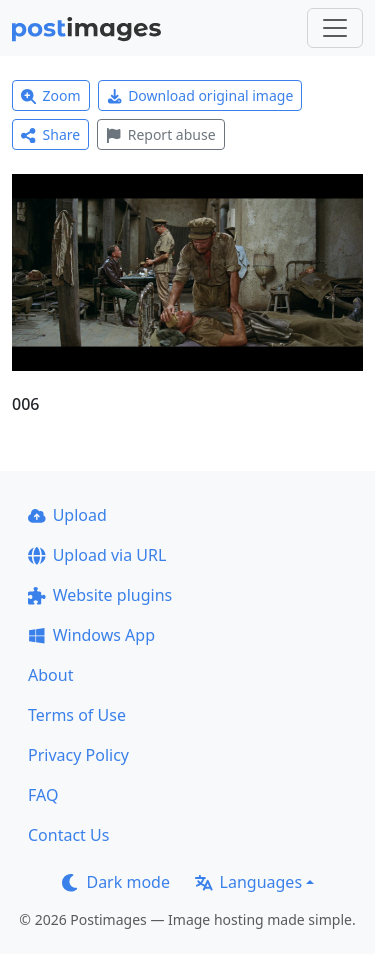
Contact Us (68, 835)
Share (50, 134)
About (50, 675)
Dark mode (116, 882)
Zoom (51, 95)
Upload (67, 515)
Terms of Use (77, 715)
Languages (248, 882)
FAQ (43, 795)
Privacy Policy (78, 755)
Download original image (200, 95)
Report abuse (160, 134)
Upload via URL (97, 555)
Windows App (91, 635)
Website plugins (100, 595)
